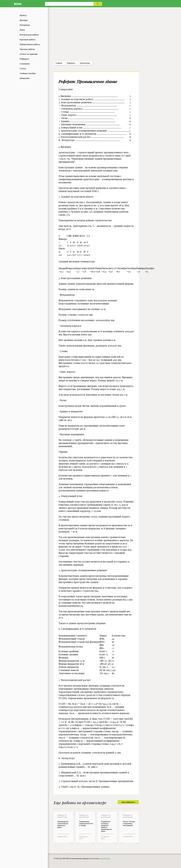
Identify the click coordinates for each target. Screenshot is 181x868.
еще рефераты (128, 802)
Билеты (23, 15)
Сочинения (25, 64)
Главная (59, 63)
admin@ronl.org (105, 859)
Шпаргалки (25, 78)
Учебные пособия (28, 73)
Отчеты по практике (29, 54)
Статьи (23, 69)
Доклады (24, 20)
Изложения (25, 25)
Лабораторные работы (30, 44)
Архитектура (85, 63)
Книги (22, 30)
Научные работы (27, 49)
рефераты (71, 63)
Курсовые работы (28, 40)
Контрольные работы (29, 35)
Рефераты (24, 59)
